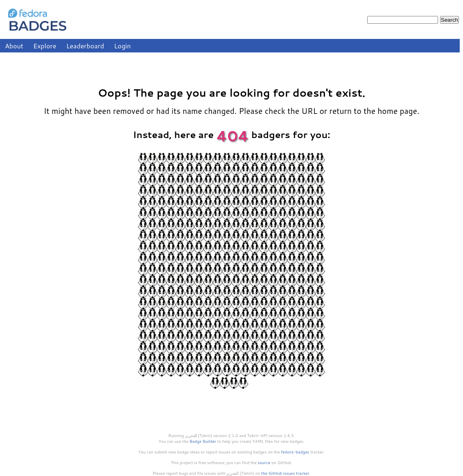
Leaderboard (85, 46)
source (264, 462)
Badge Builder (203, 441)
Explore (45, 46)
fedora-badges (295, 452)
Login (123, 46)
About (14, 46)
